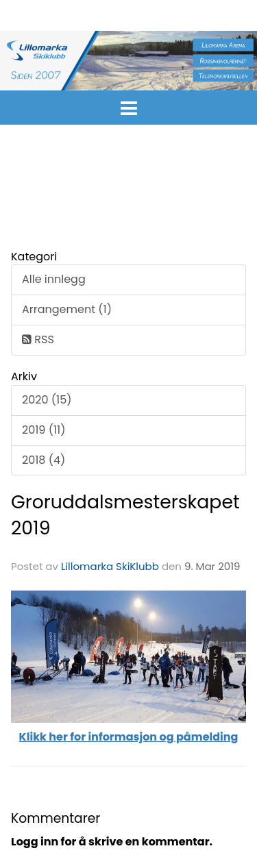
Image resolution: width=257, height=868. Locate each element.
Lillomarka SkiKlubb (110, 566)
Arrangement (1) (67, 309)
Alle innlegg (54, 279)
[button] (128, 106)
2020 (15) (47, 400)
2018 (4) (44, 460)
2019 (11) (44, 430)
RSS (38, 339)
